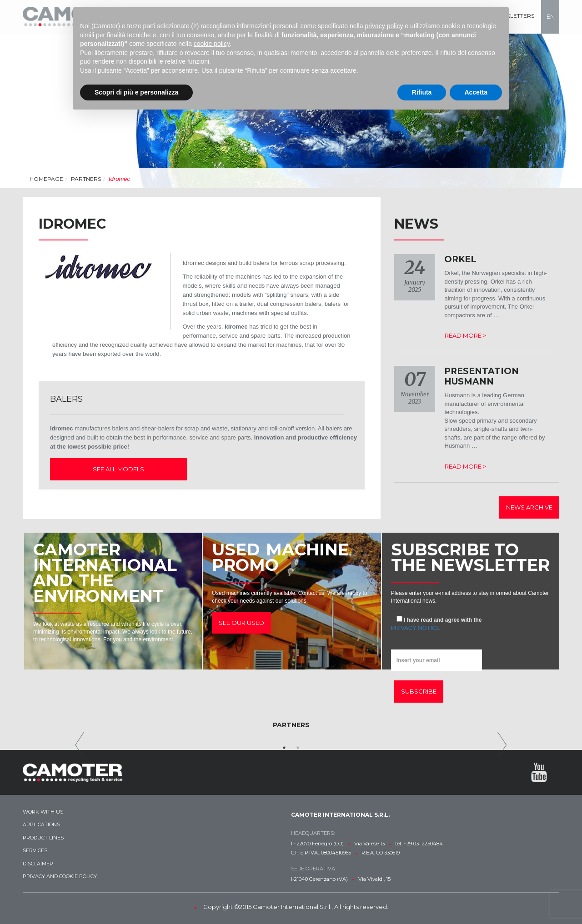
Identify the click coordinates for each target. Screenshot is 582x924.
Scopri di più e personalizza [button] (136, 92)
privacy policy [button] (384, 26)
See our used (241, 623)
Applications (41, 824)
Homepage (46, 179)
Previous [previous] (80, 745)
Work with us (43, 812)
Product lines (43, 838)
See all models (112, 469)
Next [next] (502, 745)
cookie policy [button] (212, 44)
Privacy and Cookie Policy (60, 876)
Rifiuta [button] (422, 92)
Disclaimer (38, 864)
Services (35, 850)
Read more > (465, 335)
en (551, 16)
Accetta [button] (476, 92)
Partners (86, 179)
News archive (529, 507)
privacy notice (416, 628)
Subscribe (419, 691)
